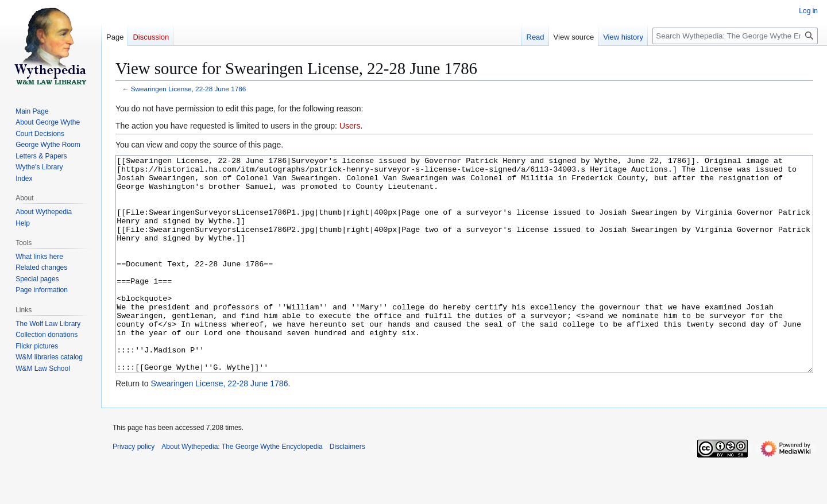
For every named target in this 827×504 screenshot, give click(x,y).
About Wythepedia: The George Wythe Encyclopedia (242, 490)
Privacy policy (134, 490)
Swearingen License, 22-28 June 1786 (189, 89)
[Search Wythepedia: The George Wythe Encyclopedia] (735, 36)
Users (350, 126)
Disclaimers (347, 490)
